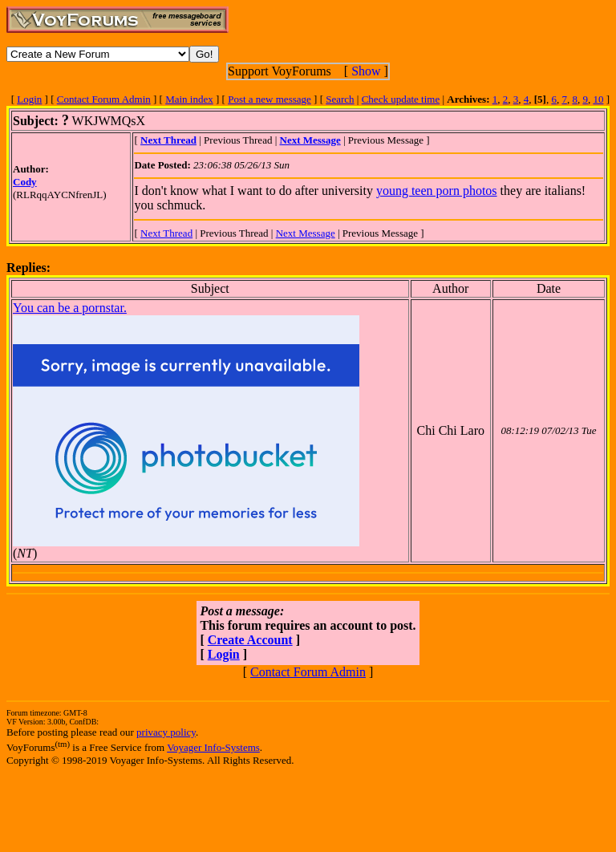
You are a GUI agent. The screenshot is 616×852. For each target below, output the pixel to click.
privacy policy (166, 732)
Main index (189, 99)
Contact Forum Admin (104, 99)
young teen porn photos (437, 191)
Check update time (401, 99)
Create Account (250, 640)
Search (340, 99)
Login (29, 99)
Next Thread (166, 233)
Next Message (306, 233)
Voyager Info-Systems (213, 747)
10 (598, 99)
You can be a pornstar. (70, 308)
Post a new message (269, 99)
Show (366, 71)
